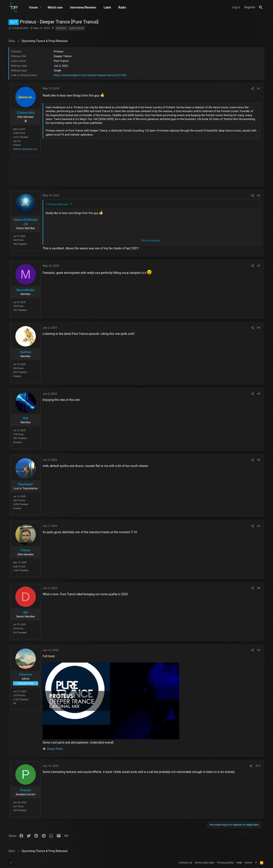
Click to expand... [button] (152, 241)
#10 (258, 767)
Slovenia (17, 443)
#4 (259, 329)
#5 (259, 395)
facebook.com (30, 150)
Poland (17, 146)
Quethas (26, 353)
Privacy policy (225, 863)
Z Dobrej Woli (20, 29)
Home (248, 863)
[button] (41, 8)
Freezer (25, 551)
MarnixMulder (26, 291)
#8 (259, 589)
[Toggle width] (11, 863)
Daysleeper (26, 485)
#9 (259, 651)
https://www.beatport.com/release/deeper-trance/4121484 (90, 76)
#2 (259, 196)
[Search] (261, 8)
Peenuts (26, 791)
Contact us (185, 863)
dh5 (26, 613)
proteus (61, 29)
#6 (259, 461)
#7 (259, 527)
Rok (26, 419)
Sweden (17, 509)
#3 (259, 266)
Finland (17, 377)
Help (239, 863)
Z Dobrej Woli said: (57, 205)
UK (15, 704)
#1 (259, 89)
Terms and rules (204, 863)
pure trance (77, 29)
